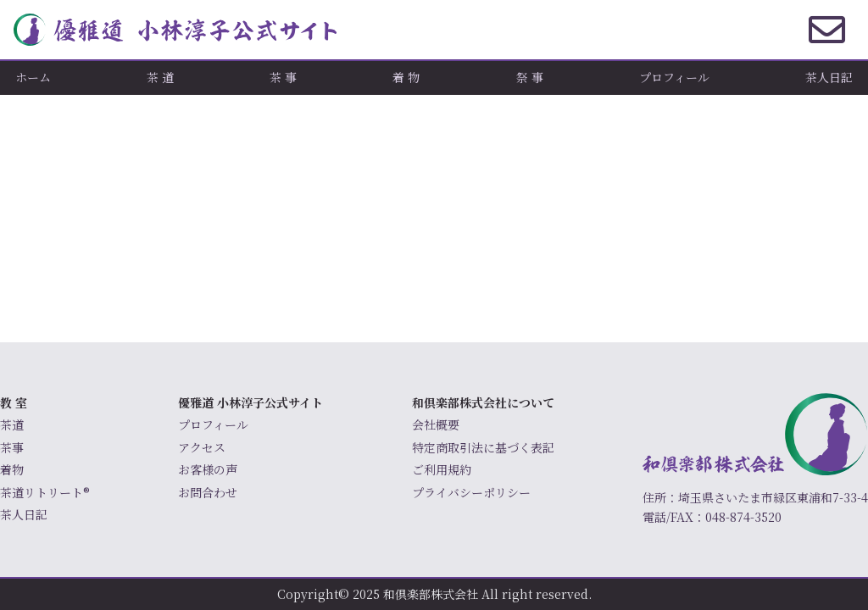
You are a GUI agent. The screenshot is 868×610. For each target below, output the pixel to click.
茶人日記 (829, 77)
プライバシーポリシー (471, 492)
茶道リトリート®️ (45, 492)
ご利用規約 (442, 469)
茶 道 (160, 77)
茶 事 (283, 77)
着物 (12, 469)
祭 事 (530, 77)
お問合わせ (208, 492)
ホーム (33, 77)
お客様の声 (208, 469)
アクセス (202, 447)
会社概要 (436, 424)
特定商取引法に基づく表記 (483, 447)
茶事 (12, 447)
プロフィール (674, 77)
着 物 (406, 77)
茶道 (12, 424)
